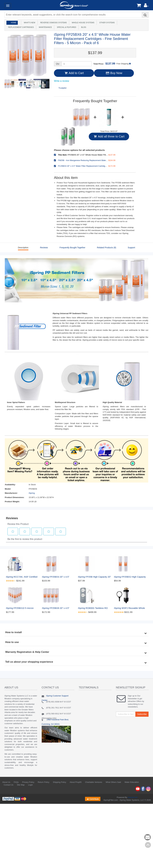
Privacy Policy (28, 782)
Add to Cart (74, 73)
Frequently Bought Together (72, 248)
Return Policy (44, 782)
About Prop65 (76, 782)
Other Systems (106, 23)
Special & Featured (66, 27)
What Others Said (113, 782)
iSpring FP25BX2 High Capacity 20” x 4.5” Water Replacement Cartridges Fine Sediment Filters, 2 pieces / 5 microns (130, 577)
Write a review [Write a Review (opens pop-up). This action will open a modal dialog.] (61, 81)
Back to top (148, 845)
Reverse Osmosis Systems (53, 23)
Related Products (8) (107, 248)
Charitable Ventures (94, 782)
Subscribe (142, 714)
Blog (83, 27)
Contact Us (9, 785)
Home (14, 23)
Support (131, 248)
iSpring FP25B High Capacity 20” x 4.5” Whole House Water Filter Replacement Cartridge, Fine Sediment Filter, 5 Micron (95, 577)
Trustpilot (62, 88)
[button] (146, 6)
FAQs (16, 782)
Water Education (132, 782)
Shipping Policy (60, 782)
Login (30, 785)
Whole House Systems (83, 23)
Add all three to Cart (109, 136)
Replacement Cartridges (20, 27)
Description (23, 248)
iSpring (32, 493)
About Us (6, 782)
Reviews (44, 248)
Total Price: (104, 64)
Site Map (21, 785)
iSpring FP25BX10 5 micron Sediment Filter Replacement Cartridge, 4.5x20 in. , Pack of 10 (22, 608)
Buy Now (114, 73)
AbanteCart (133, 797)
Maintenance (45, 27)
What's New (29, 23)
